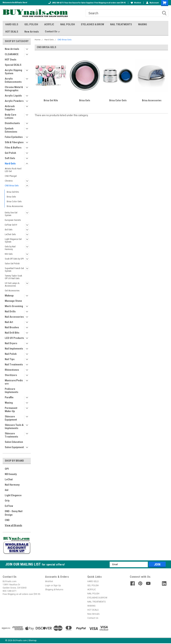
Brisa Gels (11, 197)
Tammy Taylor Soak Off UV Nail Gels (13, 277)
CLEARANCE (12, 54)
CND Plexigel (11, 176)
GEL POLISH (31, 24)
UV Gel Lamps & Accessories (12, 284)
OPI (7, 469)
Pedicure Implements (11, 391)
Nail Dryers (11, 343)
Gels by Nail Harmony (10, 248)
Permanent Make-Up (11, 410)
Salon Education (14, 442)
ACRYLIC (49, 24)
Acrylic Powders (14, 101)
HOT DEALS (12, 32)
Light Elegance (13, 495)
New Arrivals (32, 32)
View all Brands (13, 525)
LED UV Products (14, 338)
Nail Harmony (12, 485)
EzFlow (9, 506)
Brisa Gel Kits (13, 192)
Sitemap (32, 640)
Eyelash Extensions (11, 130)
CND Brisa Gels (12, 186)
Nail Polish (11, 354)
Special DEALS (13, 65)
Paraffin (9, 397)
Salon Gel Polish (12, 263)
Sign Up (57, 585)
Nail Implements (14, 349)
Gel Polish (10, 153)
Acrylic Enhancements (13, 80)
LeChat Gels (10, 234)
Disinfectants (12, 123)
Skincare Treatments (11, 435)
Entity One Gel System (11, 214)
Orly (7, 501)
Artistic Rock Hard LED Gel (13, 170)
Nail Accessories (14, 317)
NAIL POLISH (68, 24)
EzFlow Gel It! (11, 225)
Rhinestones (12, 370)
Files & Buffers (13, 148)
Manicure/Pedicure (14, 382)
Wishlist (136, 3)
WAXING (143, 24)
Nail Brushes (12, 327)
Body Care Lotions (11, 116)
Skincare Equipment (11, 418)
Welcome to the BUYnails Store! (15, 3)
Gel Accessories (12, 291)
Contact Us (52, 32)
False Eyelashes (14, 137)
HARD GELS (12, 24)
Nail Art (9, 322)
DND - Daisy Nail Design (14, 513)
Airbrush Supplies (10, 108)
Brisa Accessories (15, 206)
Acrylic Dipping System (13, 72)
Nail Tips (10, 359)
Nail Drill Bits (12, 333)
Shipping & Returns (54, 590)
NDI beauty (11, 474)
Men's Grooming (14, 306)
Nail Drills (10, 311)
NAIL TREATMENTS (121, 24)
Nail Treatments (14, 365)
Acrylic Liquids (13, 96)
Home (38, 40)
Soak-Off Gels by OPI (14, 259)
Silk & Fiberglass (14, 142)
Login (48, 585)
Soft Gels (10, 158)
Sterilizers (11, 375)
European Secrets (13, 220)
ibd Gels (9, 230)
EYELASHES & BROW (92, 24)
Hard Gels (10, 164)
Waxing (9, 403)
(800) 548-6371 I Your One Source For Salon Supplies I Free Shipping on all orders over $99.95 (87, 3)
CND (7, 520)
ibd (7, 490)
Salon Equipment (14, 447)
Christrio (9, 181)
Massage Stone (13, 301)
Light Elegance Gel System (13, 240)
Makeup (9, 296)
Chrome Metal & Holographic (14, 89)
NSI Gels (9, 254)
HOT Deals (11, 60)
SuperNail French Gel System (14, 270)
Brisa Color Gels (14, 201)
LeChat (9, 479)
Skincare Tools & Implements (14, 427)
